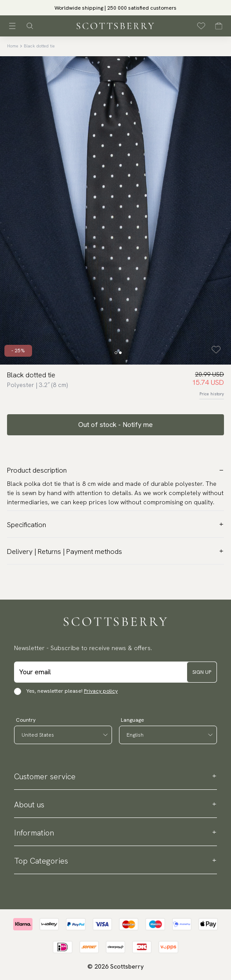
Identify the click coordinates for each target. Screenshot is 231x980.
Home (13, 46)
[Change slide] (116, 353)
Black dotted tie (39, 46)
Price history (212, 394)
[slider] (115, 8)
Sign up (202, 672)
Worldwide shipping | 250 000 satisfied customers (115, 8)
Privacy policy (101, 691)
